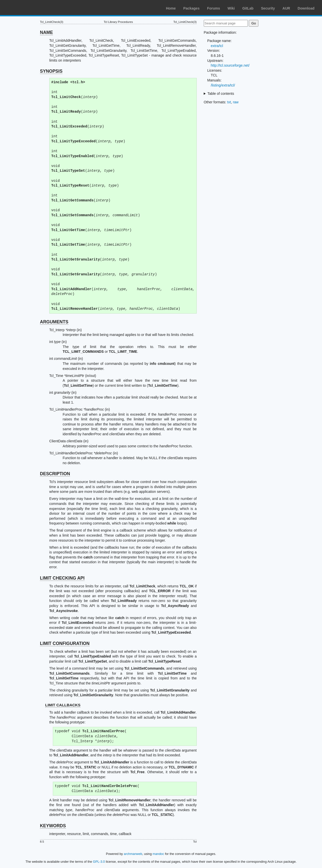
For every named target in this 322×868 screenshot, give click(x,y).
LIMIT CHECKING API (62, 578)
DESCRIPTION (55, 474)
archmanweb (133, 854)
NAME (47, 32)
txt (229, 102)
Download (306, 8)
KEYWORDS (53, 826)
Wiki (231, 8)
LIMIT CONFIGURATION (65, 643)
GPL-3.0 (99, 862)
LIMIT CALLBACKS (63, 705)
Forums (213, 8)
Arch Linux (28, 8)
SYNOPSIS (51, 71)
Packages (192, 8)
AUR (286, 8)
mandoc (158, 854)
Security (268, 8)
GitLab (248, 8)
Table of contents (221, 94)
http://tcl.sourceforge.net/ (230, 65)
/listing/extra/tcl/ (223, 85)
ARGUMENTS (54, 322)
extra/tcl (217, 46)
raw (236, 102)
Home (171, 8)
